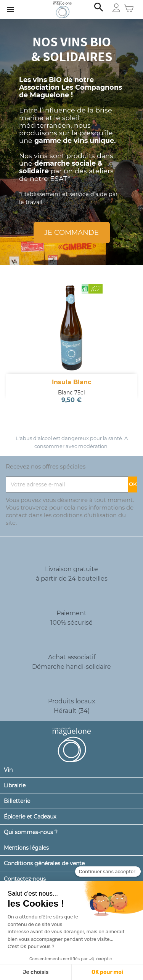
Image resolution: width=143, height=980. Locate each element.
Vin (8, 770)
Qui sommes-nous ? (31, 832)
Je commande (71, 233)
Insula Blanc (71, 382)
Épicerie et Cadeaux (30, 817)
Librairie (15, 785)
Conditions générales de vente (44, 863)
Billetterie (17, 801)
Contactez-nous (25, 879)
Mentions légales (26, 848)
